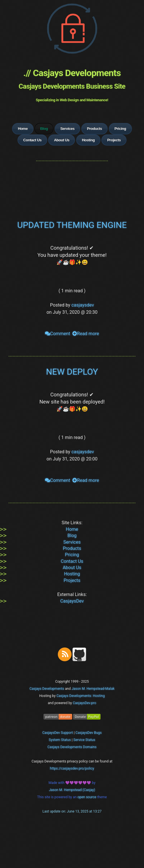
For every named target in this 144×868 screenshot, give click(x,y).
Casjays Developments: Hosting (81, 696)
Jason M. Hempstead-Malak (93, 689)
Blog (72, 536)
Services (68, 129)
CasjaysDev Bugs (89, 733)
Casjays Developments (47, 689)
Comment (58, 334)
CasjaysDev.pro (84, 703)
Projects (114, 140)
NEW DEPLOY (72, 372)
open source (87, 797)
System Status (60, 740)
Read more (86, 334)
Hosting (88, 140)
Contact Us (32, 140)
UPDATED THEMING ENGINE (72, 225)
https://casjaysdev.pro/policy (72, 768)
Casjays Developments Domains (72, 747)
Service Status (84, 740)
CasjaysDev (72, 601)
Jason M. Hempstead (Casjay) (72, 790)
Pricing (120, 129)
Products (95, 129)
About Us (62, 140)
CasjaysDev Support (58, 733)
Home (23, 129)
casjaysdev (83, 305)
